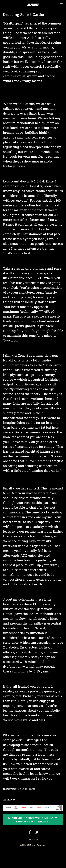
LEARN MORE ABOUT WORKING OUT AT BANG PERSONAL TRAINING (33, 820)
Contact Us (33, 840)
